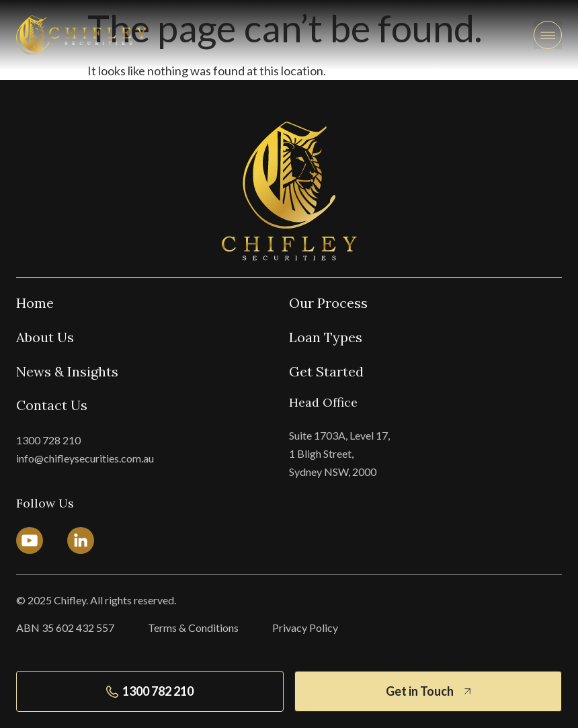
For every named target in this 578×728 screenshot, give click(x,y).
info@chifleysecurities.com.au (85, 458)
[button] (548, 35)
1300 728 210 (48, 440)
